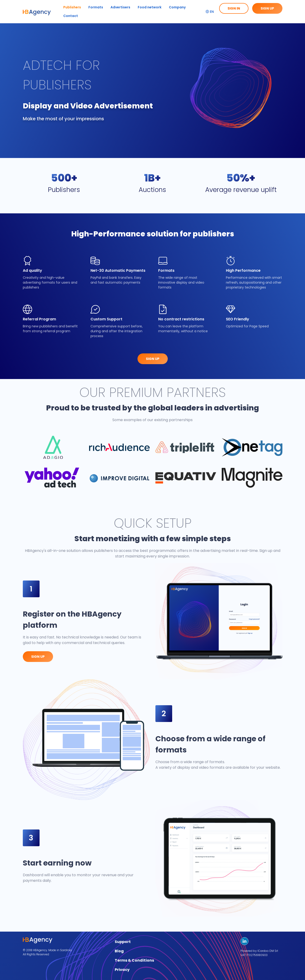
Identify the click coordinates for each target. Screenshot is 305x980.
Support (123, 942)
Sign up (267, 8)
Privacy (122, 970)
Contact (71, 16)
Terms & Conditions (134, 960)
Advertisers (120, 7)
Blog (119, 951)
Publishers (72, 7)
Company (177, 7)
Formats (96, 7)
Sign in (234, 8)
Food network (150, 7)
